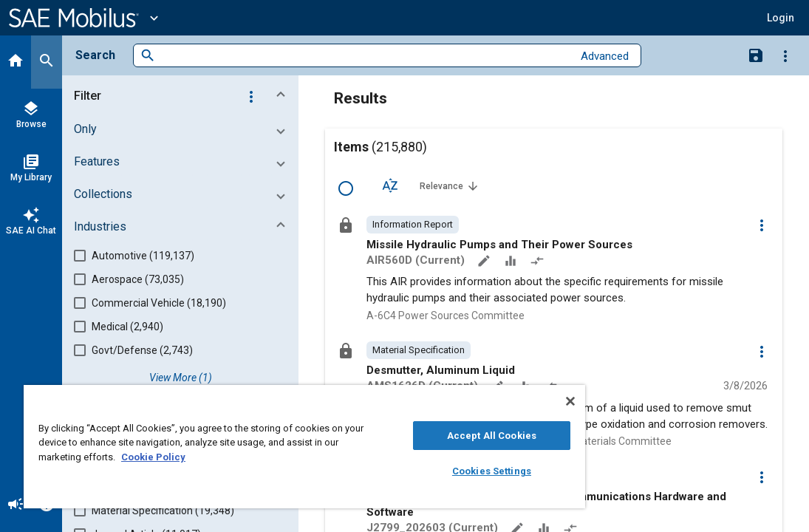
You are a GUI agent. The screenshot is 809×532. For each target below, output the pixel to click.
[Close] (478, 401)
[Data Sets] (512, 262)
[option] (413, 225)
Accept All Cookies (413, 436)
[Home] (16, 62)
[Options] (785, 55)
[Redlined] (539, 262)
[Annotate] (485, 262)
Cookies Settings (413, 471)
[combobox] (364, 56)
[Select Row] (346, 188)
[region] (258, 447)
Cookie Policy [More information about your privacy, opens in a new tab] (257, 457)
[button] (781, 18)
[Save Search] (756, 55)
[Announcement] (16, 505)
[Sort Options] (390, 185)
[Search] (47, 62)
